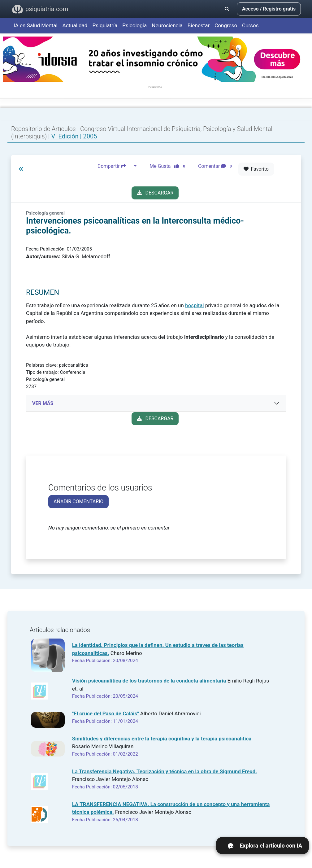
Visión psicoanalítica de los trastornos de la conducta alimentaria (149, 681)
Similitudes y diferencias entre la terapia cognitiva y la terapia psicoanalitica (162, 739)
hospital (194, 305)
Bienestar (199, 25)
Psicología (134, 25)
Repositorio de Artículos (43, 129)
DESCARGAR (155, 193)
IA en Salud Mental (36, 25)
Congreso (226, 25)
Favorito (256, 169)
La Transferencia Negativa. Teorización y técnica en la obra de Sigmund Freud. (165, 771)
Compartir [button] (115, 166)
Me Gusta (169, 166)
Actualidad (75, 25)
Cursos (250, 25)
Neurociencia (167, 25)
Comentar (216, 166)
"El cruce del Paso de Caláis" (106, 713)
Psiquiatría (105, 25)
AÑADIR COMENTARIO (78, 502)
